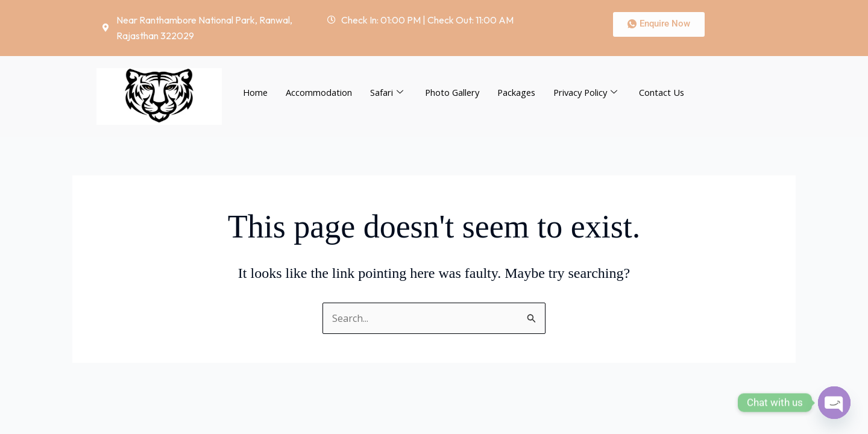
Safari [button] (388, 92)
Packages (521, 92)
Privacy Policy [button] (592, 92)
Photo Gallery (454, 92)
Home (256, 92)
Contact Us (670, 92)
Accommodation (320, 92)
